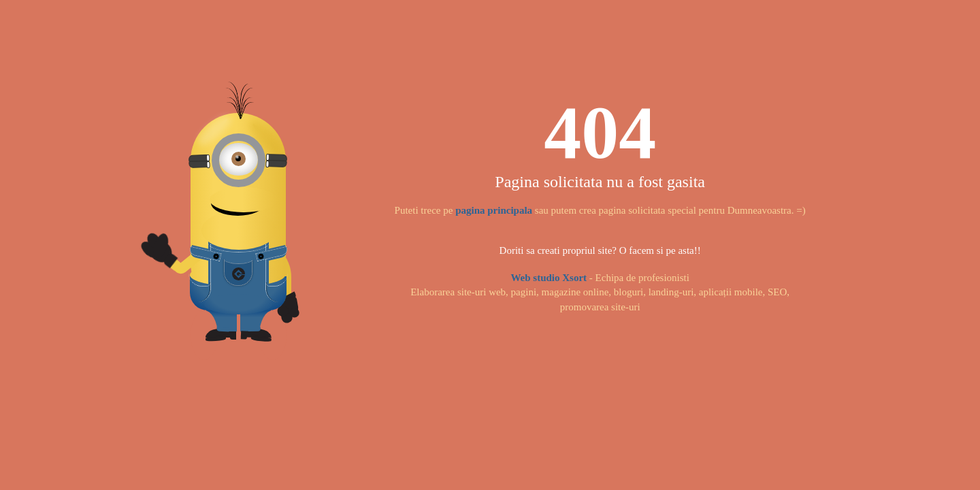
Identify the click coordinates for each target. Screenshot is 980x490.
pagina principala (494, 210)
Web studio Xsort (549, 278)
